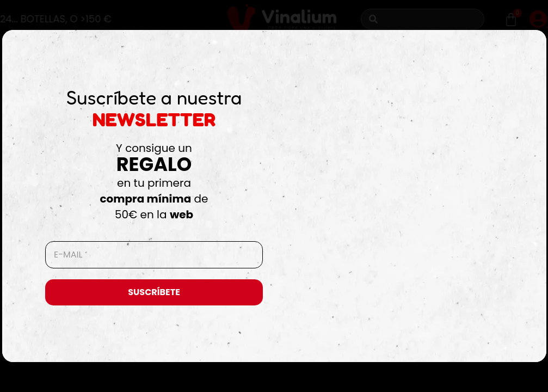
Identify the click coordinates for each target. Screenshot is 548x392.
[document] (274, 196)
